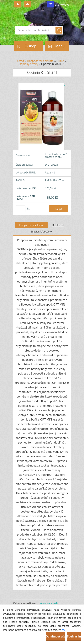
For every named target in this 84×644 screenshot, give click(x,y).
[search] (59, 30)
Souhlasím (74, 636)
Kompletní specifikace (31, 225)
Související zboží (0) (42, 231)
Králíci (60, 61)
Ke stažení (58, 225)
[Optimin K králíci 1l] (42, 84)
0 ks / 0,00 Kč (62, 5)
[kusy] (21, 209)
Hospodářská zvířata (40, 61)
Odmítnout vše (56, 636)
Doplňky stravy (29, 64)
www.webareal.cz (50, 603)
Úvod (21, 61)
